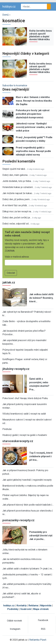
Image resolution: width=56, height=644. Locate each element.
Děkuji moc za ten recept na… (17, 211)
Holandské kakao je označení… (18, 187)
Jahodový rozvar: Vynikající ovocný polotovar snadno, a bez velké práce (34, 127)
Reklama (33, 606)
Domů (6, 15)
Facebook (43, 620)
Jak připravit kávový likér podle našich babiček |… (28, 505)
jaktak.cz (9, 282)
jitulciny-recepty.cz (16, 369)
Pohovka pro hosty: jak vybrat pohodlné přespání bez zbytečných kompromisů (33, 114)
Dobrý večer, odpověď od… (16, 224)
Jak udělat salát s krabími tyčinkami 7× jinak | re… (28, 569)
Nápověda (46, 606)
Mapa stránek (41, 609)
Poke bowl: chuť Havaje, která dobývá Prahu (25, 398)
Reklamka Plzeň (38, 640)
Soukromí (26, 609)
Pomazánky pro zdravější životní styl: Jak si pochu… (41, 536)
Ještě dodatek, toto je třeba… (17, 181)
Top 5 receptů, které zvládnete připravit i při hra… (41, 456)
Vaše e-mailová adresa (17, 257)
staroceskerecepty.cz (18, 441)
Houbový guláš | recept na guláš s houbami (25, 435)
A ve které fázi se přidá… (15, 205)
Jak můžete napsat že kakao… (18, 193)
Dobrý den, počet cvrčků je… (17, 218)
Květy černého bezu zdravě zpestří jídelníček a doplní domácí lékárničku (40, 35)
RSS (43, 629)
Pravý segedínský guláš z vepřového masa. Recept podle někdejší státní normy (33, 151)
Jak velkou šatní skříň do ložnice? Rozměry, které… (41, 298)
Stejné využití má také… (14, 169)
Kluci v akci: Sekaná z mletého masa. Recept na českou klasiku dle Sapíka (34, 101)
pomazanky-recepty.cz (18, 520)
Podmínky (13, 609)
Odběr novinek (14, 621)
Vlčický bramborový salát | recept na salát (24, 414)
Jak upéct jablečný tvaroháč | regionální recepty (27, 480)
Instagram (15, 629)
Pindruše (7, 429)
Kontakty (22, 606)
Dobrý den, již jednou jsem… (17, 199)
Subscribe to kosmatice (15, 85)
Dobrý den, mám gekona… (16, 175)
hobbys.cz (9, 7)
